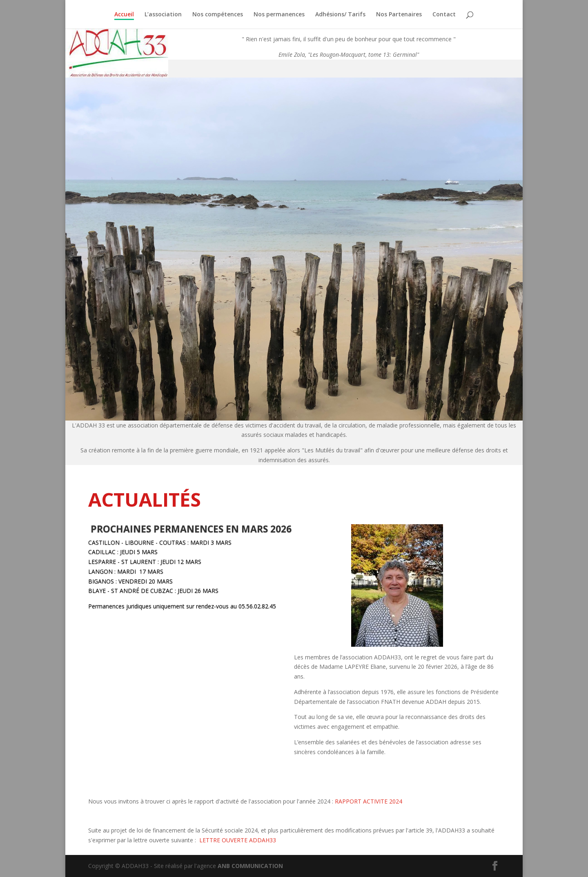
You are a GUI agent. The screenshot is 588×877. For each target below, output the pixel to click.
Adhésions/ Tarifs (340, 15)
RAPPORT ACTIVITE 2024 (369, 801)
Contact (444, 15)
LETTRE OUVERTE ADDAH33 (238, 840)
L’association (163, 15)
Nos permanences (279, 15)
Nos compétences (218, 15)
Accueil (124, 15)
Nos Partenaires (399, 15)
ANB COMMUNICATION (250, 866)
